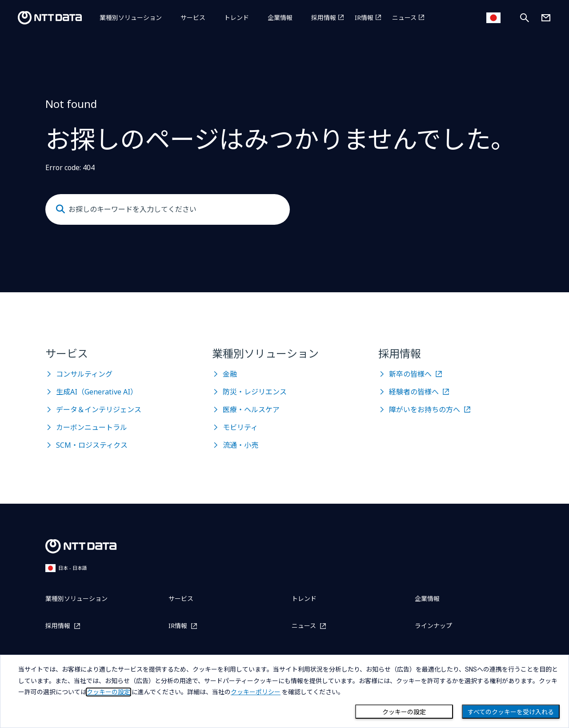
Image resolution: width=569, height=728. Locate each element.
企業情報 (280, 18)
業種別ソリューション (131, 18)
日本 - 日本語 (66, 568)
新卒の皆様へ (410, 374)
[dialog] (284, 691)
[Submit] (60, 209)
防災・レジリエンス (255, 392)
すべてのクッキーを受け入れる (511, 712)
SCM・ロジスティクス (92, 445)
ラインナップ (433, 626)
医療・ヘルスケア (251, 410)
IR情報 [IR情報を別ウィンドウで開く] (364, 18)
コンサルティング (84, 374)
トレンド (236, 18)
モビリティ (240, 427)
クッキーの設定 (404, 712)
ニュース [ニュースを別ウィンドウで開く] (404, 18)
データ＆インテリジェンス (99, 410)
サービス (193, 18)
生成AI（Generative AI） (97, 392)
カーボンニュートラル (92, 427)
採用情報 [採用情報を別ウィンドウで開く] (324, 18)
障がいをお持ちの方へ (425, 410)
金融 (230, 374)
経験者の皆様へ (414, 392)
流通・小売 (240, 445)
